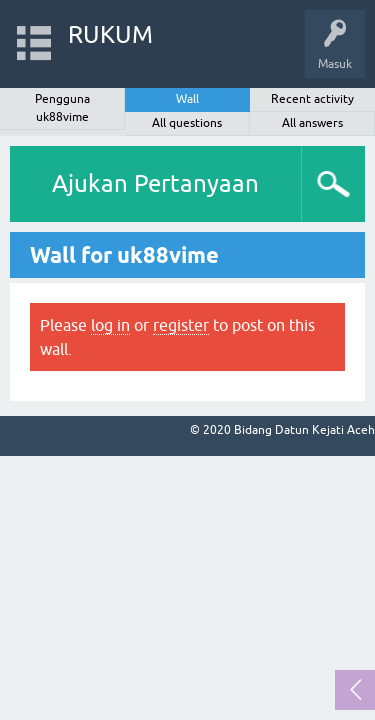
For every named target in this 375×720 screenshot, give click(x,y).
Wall (187, 99)
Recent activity (312, 99)
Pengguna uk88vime (62, 108)
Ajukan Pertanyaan (155, 183)
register (181, 325)
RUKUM (110, 34)
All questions (187, 123)
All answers (312, 123)
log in (110, 325)
